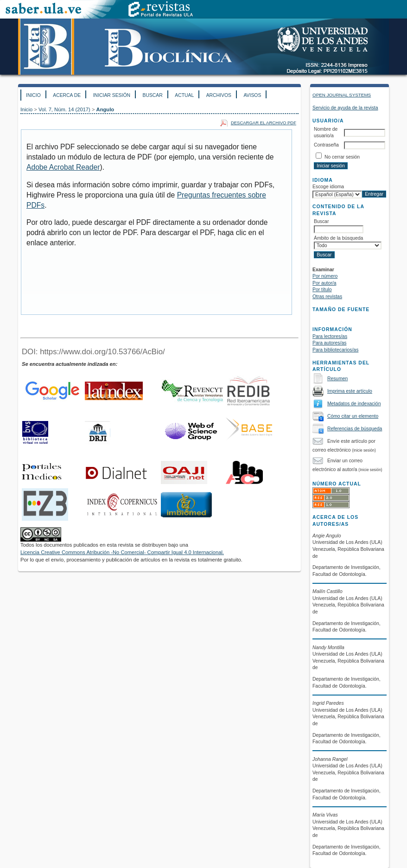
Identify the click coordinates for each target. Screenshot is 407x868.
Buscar (152, 95)
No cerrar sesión (342, 157)
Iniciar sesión (112, 95)
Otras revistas (327, 297)
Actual (184, 95)
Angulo (105, 109)
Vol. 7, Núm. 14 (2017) (64, 109)
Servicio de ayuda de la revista (345, 108)
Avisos (252, 95)
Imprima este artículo (350, 391)
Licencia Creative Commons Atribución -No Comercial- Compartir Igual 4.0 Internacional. (122, 552)
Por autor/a (324, 283)
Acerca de (67, 95)
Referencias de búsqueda (355, 429)
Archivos (219, 95)
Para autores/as (329, 343)
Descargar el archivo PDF (264, 123)
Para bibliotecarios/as (335, 350)
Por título (322, 290)
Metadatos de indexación (354, 404)
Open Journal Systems (342, 95)
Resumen (337, 379)
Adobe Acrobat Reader (63, 167)
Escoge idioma (328, 187)
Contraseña (326, 145)
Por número (325, 276)
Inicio (33, 95)
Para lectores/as (330, 336)
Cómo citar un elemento (353, 416)
